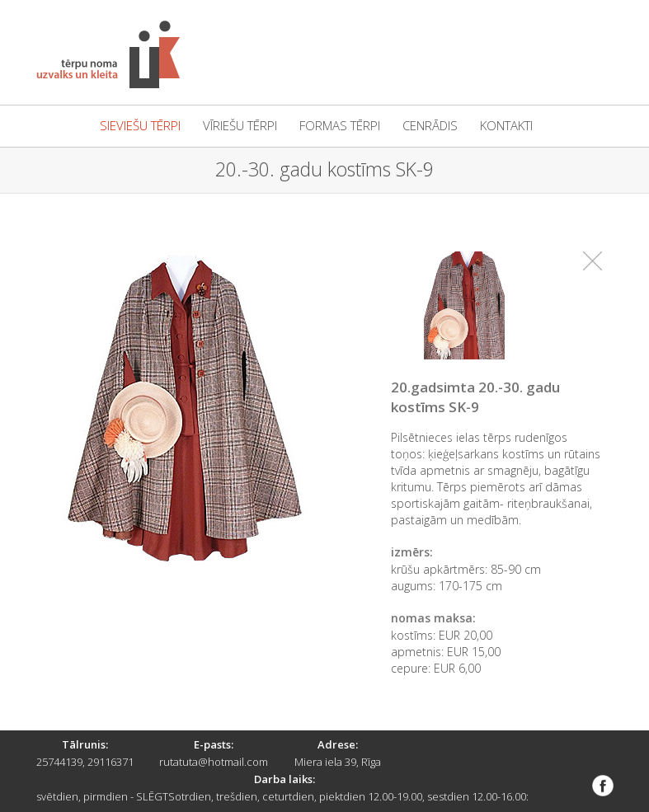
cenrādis (430, 126)
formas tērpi (340, 126)
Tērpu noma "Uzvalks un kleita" (108, 54)
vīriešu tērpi (240, 126)
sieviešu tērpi (140, 126)
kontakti (506, 126)
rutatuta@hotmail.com (214, 762)
